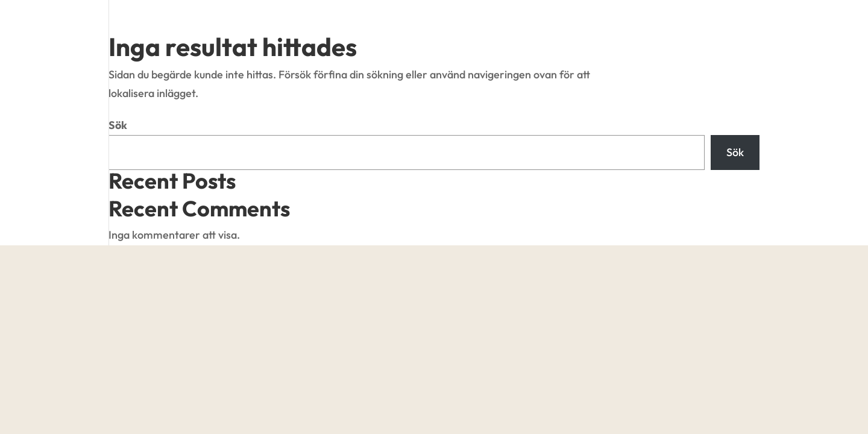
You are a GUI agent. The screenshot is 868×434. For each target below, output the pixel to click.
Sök (118, 125)
